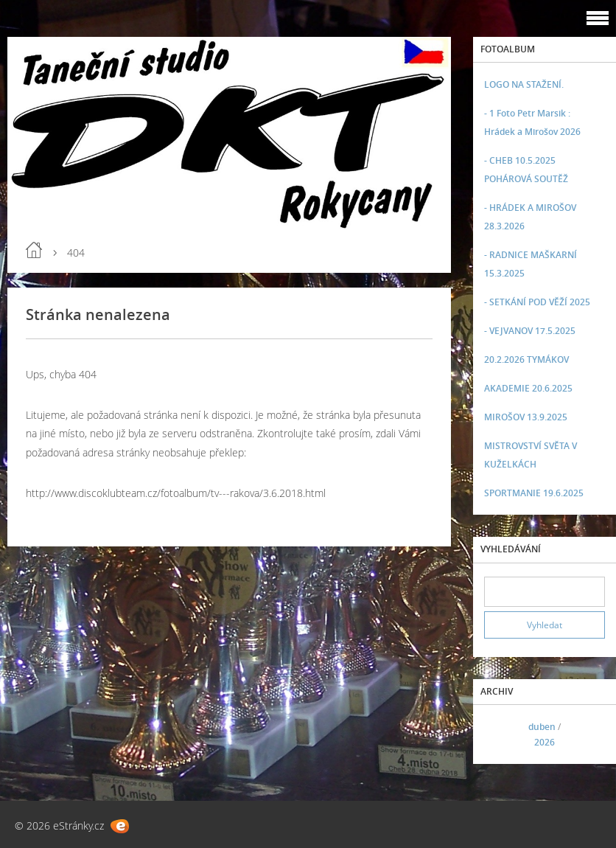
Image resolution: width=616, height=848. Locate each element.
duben (542, 727)
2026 (545, 742)
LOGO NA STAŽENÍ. (524, 84)
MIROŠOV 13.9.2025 (526, 417)
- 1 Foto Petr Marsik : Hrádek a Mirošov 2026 (532, 122)
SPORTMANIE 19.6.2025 (534, 493)
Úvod (34, 250)
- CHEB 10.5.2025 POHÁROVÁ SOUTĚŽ (526, 170)
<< (500, 735)
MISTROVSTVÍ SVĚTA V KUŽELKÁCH (531, 455)
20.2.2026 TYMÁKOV (526, 359)
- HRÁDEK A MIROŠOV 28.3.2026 (530, 217)
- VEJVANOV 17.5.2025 (530, 331)
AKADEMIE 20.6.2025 (528, 388)
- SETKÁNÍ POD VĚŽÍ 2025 (537, 302)
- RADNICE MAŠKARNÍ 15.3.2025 (531, 264)
